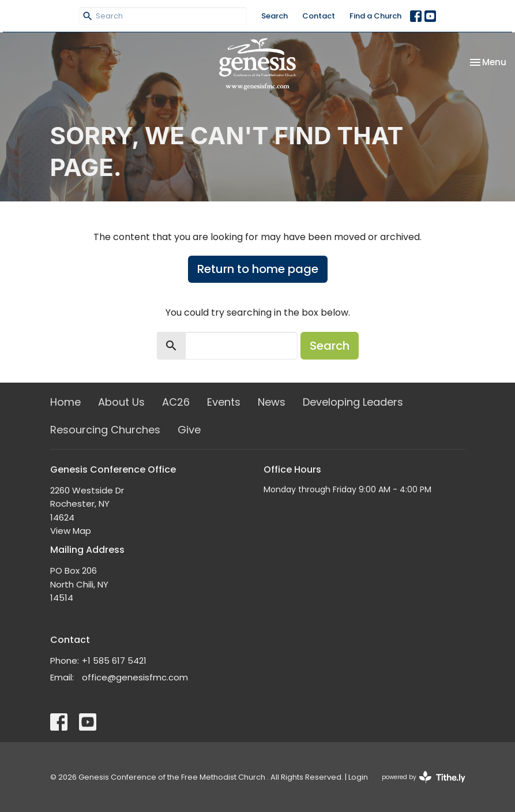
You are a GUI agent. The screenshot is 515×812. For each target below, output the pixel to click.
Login (358, 777)
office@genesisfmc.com (135, 677)
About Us (121, 402)
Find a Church (375, 16)
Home (65, 402)
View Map (71, 531)
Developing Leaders (353, 402)
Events (224, 402)
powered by (424, 777)
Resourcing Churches (105, 430)
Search (275, 16)
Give (189, 430)
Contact (319, 16)
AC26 (176, 402)
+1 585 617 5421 (114, 661)
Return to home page (258, 269)
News (272, 402)
